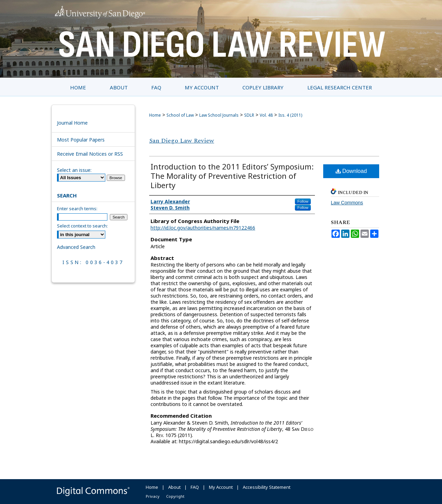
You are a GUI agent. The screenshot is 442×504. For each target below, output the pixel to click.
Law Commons (347, 203)
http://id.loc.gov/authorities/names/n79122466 (203, 228)
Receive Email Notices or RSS (90, 154)
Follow (303, 201)
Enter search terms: (77, 209)
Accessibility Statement (267, 487)
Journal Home (72, 123)
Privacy (153, 496)
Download (351, 171)
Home (155, 115)
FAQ (195, 487)
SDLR (249, 115)
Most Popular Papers (81, 140)
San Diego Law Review (182, 141)
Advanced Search (76, 247)
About (174, 487)
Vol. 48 (266, 115)
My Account (221, 487)
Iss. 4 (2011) (290, 115)
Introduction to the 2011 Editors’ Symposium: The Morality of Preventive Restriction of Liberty (232, 176)
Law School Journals (219, 115)
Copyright (175, 496)
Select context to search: (82, 226)
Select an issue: (74, 170)
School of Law (180, 115)
